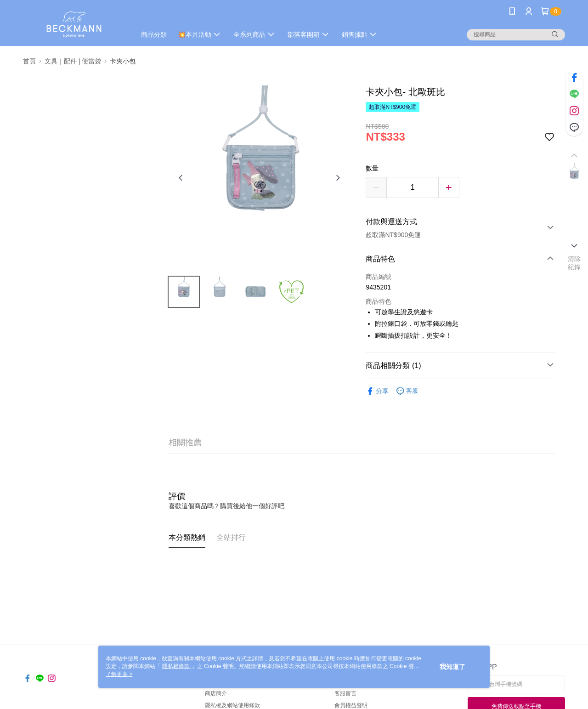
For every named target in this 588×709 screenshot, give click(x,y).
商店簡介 (216, 693)
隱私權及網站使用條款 (232, 705)
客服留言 (345, 693)
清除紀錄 (574, 263)
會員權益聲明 (351, 705)
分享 (377, 391)
